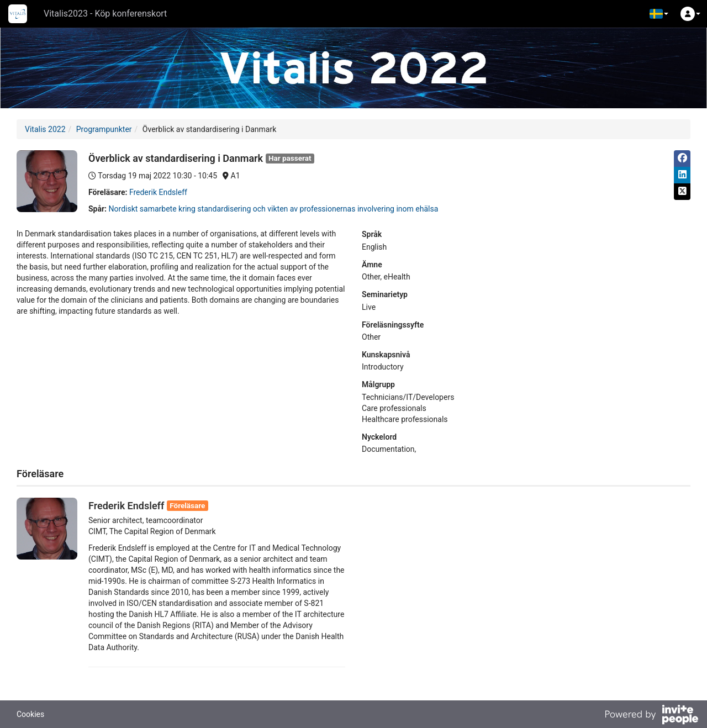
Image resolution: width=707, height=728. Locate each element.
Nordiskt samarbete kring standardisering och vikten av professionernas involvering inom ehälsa (274, 209)
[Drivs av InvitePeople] (651, 716)
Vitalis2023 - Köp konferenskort (105, 14)
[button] (659, 14)
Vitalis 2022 (45, 129)
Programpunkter (104, 129)
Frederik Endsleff (158, 192)
